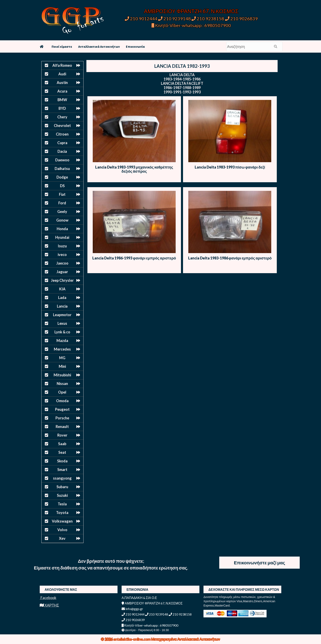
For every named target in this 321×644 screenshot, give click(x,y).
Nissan (62, 384)
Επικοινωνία (135, 46)
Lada (62, 298)
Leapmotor (62, 315)
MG (62, 358)
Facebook (48, 598)
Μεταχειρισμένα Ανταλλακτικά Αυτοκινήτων (186, 639)
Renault (62, 427)
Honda (62, 229)
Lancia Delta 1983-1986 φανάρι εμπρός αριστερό (230, 258)
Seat (62, 452)
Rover (62, 435)
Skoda (62, 461)
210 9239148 (174, 19)
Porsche (62, 418)
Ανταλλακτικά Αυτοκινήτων (99, 46)
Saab (62, 444)
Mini (62, 366)
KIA (62, 289)
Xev (62, 538)
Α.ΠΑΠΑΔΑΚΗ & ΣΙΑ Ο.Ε (139, 598)
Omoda (62, 401)
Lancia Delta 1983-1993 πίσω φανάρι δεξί (230, 167)
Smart (62, 470)
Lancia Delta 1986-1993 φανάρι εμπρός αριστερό (134, 258)
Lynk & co (62, 332)
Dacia (62, 151)
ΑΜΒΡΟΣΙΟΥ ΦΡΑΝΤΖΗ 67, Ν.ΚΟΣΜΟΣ (191, 11)
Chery (62, 117)
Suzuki (62, 495)
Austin (62, 83)
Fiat (62, 194)
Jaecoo (62, 263)
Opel (62, 392)
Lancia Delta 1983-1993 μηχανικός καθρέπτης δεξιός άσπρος (134, 169)
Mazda (62, 341)
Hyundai (62, 237)
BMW (62, 100)
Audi (62, 74)
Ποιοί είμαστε (62, 46)
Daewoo (62, 160)
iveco (62, 255)
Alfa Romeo (62, 65)
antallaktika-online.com (132, 639)
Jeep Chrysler (62, 280)
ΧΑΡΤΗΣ (49, 605)
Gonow (62, 220)
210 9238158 (208, 19)
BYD (62, 108)
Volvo (62, 530)
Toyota (62, 513)
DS (62, 186)
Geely (62, 212)
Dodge (62, 177)
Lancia (62, 306)
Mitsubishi (62, 375)
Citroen (62, 134)
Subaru (62, 487)
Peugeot (62, 409)
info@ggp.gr (132, 609)
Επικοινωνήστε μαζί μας (260, 563)
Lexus (62, 323)
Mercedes (62, 349)
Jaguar (62, 272)
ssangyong (62, 478)
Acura (62, 91)
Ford (62, 203)
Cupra (62, 143)
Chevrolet (62, 126)
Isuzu (62, 246)
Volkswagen (62, 521)
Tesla (62, 504)
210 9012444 (141, 19)
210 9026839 (241, 19)
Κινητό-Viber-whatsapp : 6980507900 (191, 25)
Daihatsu (62, 169)
